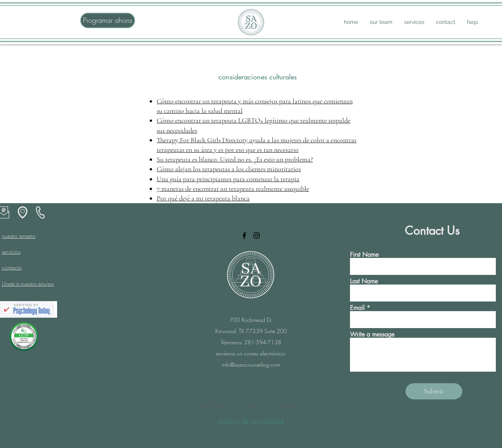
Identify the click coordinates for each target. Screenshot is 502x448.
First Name (364, 255)
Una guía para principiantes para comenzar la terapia (228, 179)
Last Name (364, 281)
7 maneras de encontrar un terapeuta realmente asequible (233, 189)
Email (357, 308)
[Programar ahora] (108, 20)
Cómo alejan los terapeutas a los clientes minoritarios (229, 169)
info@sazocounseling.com (251, 365)
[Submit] (434, 391)
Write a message (372, 335)
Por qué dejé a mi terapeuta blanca (203, 198)
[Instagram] (257, 236)
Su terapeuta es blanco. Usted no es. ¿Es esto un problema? (235, 159)
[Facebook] (244, 236)
